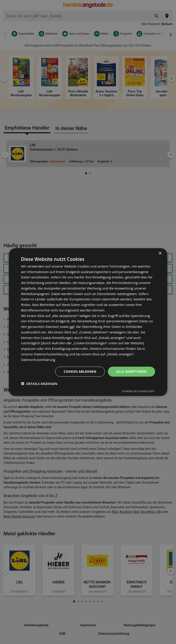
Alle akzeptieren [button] (131, 371)
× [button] (160, 253)
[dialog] (88, 322)
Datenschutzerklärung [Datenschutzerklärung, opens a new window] (38, 359)
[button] (39, 384)
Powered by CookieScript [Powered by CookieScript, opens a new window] (138, 391)
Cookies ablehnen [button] (80, 371)
